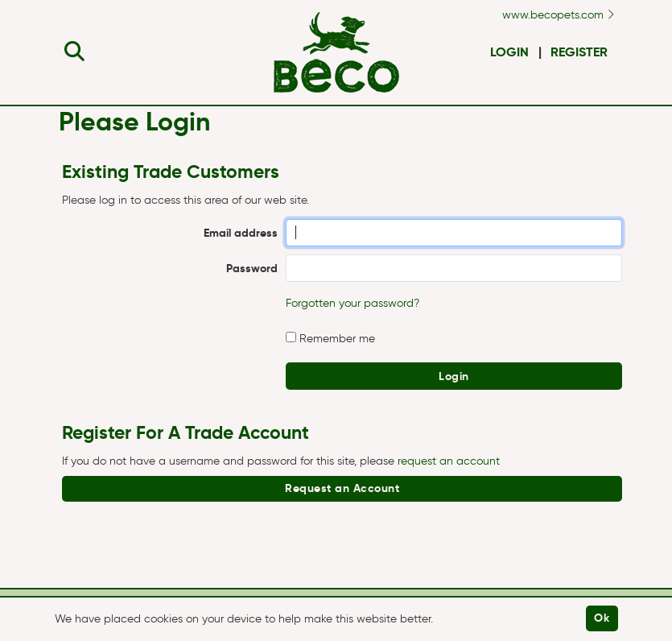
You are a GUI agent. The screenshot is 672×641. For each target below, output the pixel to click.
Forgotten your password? (352, 303)
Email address (241, 233)
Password (252, 268)
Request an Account (342, 488)
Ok (602, 618)
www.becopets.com (558, 15)
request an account (449, 461)
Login (509, 52)
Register (579, 52)
